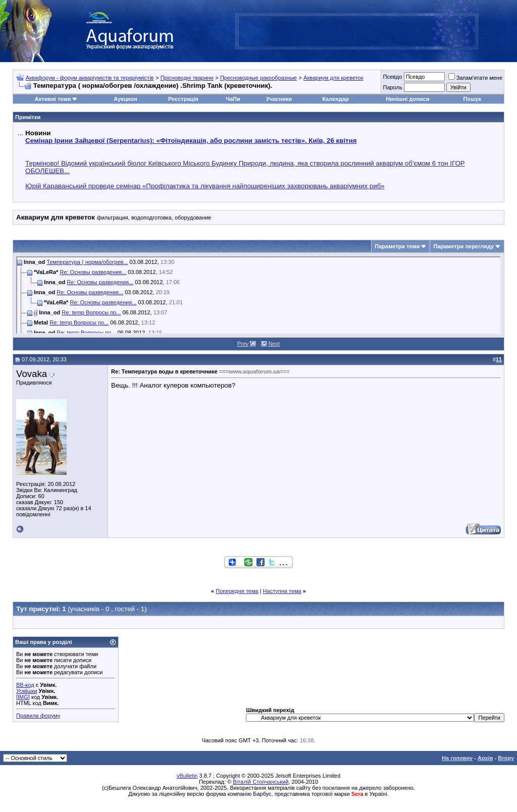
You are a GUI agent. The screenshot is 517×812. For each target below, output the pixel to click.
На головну (457, 758)
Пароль (392, 87)
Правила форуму (38, 716)
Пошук (472, 99)
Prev (243, 344)
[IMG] (23, 697)
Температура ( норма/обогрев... (87, 262)
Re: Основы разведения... (93, 272)
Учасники (279, 99)
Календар (335, 99)
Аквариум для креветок (333, 78)
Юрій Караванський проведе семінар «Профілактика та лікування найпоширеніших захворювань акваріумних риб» (205, 186)
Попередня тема (237, 591)
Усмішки (27, 691)
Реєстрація (183, 99)
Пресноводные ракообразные (258, 78)
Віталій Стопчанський (261, 782)
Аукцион (125, 99)
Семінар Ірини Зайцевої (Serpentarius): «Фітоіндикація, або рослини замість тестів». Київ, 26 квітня (191, 141)
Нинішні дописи (407, 99)
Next (274, 344)
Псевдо (392, 77)
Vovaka (32, 374)
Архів (485, 758)
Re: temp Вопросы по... (91, 312)
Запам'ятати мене (475, 78)
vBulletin (187, 776)
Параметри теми (397, 246)
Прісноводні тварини (187, 78)
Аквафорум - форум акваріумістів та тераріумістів (90, 78)
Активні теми (53, 99)
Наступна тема (282, 591)
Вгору (506, 758)
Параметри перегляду (463, 246)
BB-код (25, 685)
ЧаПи (233, 99)
